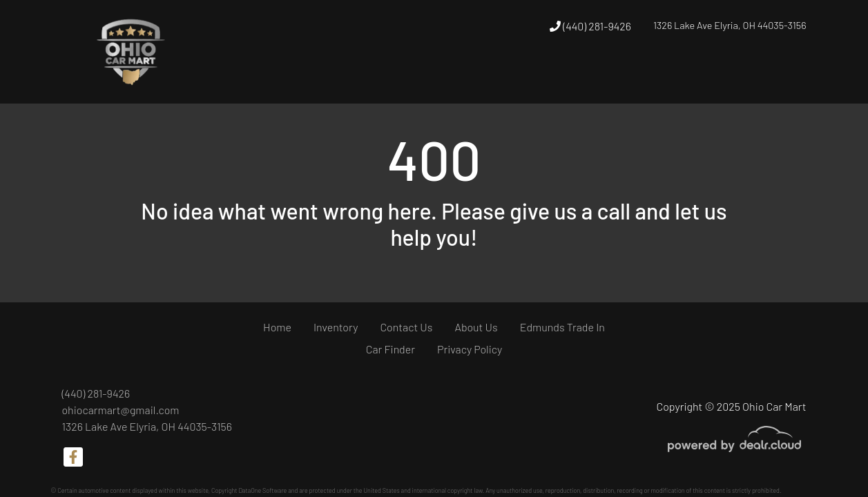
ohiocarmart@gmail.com (121, 410)
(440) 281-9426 (590, 26)
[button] (508, 78)
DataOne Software (262, 490)
